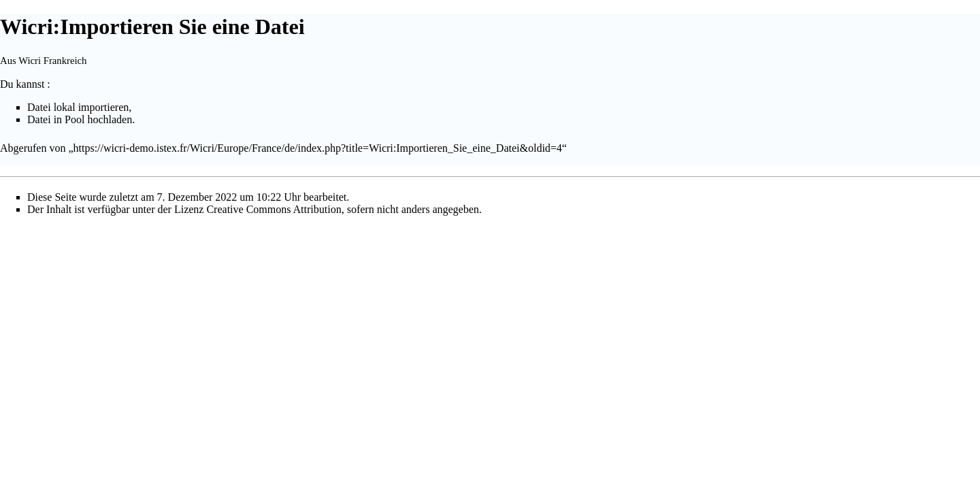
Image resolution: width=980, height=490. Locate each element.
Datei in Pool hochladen (80, 119)
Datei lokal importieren (78, 107)
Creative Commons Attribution (274, 209)
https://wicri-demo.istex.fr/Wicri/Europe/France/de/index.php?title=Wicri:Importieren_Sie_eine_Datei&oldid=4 (318, 148)
